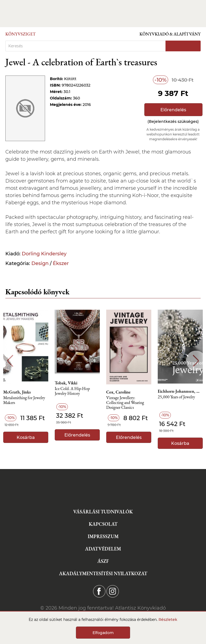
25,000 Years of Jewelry (176, 397)
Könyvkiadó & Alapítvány (170, 34)
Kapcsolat (103, 524)
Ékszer (61, 263)
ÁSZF (103, 561)
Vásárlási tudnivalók (103, 512)
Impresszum (103, 536)
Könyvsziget (21, 34)
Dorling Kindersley (44, 254)
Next (196, 361)
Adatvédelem (103, 549)
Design (40, 263)
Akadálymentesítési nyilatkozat (103, 573)
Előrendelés (173, 110)
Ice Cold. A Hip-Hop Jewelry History (72, 391)
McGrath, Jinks (17, 392)
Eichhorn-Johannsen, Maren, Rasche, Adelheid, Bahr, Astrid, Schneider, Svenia (180, 391)
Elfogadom (103, 633)
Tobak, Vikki (66, 383)
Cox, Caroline (118, 392)
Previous (10, 361)
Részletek (168, 620)
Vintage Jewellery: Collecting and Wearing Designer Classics (125, 403)
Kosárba (26, 437)
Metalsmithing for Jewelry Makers (24, 400)
